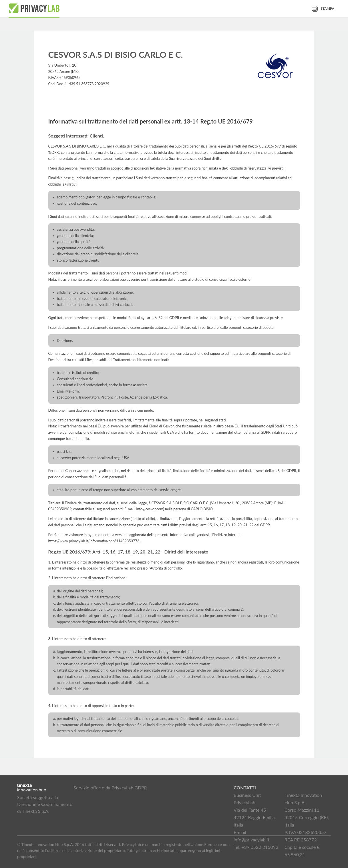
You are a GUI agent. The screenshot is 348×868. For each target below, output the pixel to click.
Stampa (323, 8)
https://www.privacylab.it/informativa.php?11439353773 (94, 541)
